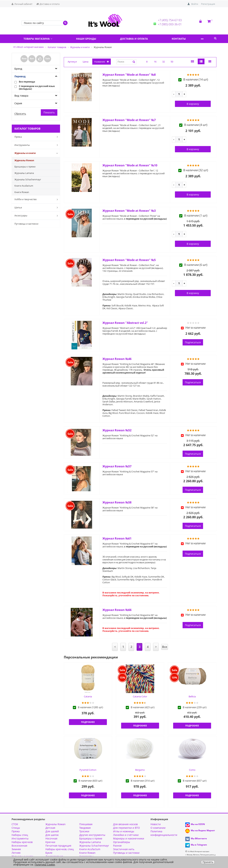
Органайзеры (122, 842)
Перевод (20, 76)
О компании (158, 828)
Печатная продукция (58, 846)
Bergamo (140, 770)
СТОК (15, 824)
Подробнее (88, 722)
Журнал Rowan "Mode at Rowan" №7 (129, 120)
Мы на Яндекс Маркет (203, 830)
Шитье (37, 207)
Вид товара (21, 96)
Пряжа (37, 137)
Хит (32, 58)
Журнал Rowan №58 (117, 502)
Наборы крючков (22, 842)
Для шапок (52, 835)
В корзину (193, 104)
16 (155, 62)
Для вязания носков (125, 824)
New (24, 58)
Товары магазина (39, 39)
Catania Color (140, 696)
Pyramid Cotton (88, 770)
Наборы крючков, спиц (60, 849)
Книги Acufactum (24, 186)
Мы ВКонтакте (199, 838)
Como (192, 770)
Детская (50, 828)
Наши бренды (90, 39)
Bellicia (192, 696)
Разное (117, 846)
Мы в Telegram (199, 845)
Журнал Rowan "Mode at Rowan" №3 (129, 211)
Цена (85, 62)
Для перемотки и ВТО (126, 828)
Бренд (18, 69)
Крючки (50, 842)
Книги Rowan (22, 192)
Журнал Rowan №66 (117, 610)
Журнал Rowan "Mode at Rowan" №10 (130, 165)
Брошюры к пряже (25, 167)
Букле (49, 853)
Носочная (51, 838)
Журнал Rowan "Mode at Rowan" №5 (129, 260)
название (102, 62)
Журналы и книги (37, 153)
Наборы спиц (20, 835)
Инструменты (37, 145)
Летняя (16, 853)
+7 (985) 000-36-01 (170, 24)
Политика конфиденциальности (164, 833)
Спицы (16, 828)
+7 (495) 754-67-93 (170, 20)
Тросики (84, 831)
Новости (156, 824)
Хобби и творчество (37, 199)
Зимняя (16, 849)
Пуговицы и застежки (26, 224)
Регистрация (208, 4)
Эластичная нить (124, 849)
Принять (208, 862)
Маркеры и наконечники (129, 838)
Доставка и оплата (48, 4)
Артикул (72, 62)
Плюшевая (86, 824)
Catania (88, 696)
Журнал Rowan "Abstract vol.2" (125, 323)
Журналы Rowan (24, 160)
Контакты (187, 39)
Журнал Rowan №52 (117, 430)
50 (172, 62)
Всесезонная (19, 846)
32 (164, 62)
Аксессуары (37, 216)
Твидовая (85, 828)
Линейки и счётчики (126, 835)
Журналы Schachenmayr (28, 179)
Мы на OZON (198, 824)
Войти (195, 4)
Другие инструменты (92, 835)
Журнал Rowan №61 (117, 538)
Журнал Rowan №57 (117, 466)
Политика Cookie (45, 865)
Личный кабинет (22, 4)
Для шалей (52, 831)
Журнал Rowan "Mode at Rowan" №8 (129, 75)
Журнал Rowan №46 (117, 359)
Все (165, 647)
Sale (48, 58)
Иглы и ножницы (124, 831)
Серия (18, 103)
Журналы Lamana (24, 173)
